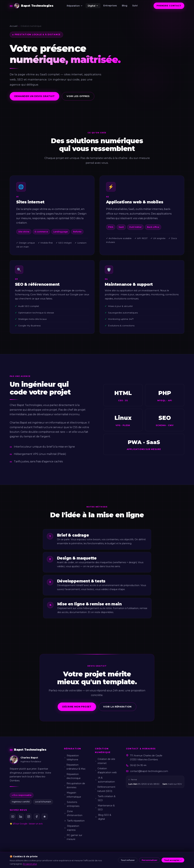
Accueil (14, 26)
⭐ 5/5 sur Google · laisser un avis (26, 824)
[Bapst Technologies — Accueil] (31, 6)
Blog (125, 6)
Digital (93, 6)
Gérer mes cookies (142, 861)
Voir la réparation (117, 707)
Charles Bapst (28, 861)
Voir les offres (78, 96)
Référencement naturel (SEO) (105, 789)
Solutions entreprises (72, 804)
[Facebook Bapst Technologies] (37, 817)
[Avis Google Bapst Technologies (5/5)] (45, 817)
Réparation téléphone (71, 758)
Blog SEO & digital (103, 817)
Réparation (75, 6)
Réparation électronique (72, 776)
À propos (53, 861)
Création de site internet (105, 761)
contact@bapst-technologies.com (149, 771)
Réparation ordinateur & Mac (75, 767)
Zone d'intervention (73, 813)
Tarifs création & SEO (105, 798)
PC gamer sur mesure (73, 837)
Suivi (135, 6)
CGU (90, 861)
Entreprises (110, 6)
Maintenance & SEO (105, 808)
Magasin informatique (73, 795)
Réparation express (72, 828)
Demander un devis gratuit (35, 96)
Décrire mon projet (77, 707)
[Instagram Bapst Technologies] (29, 817)
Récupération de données (75, 785)
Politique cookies (121, 861)
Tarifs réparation (74, 821)
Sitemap (159, 861)
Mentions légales (69, 861)
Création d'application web (106, 770)
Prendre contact (169, 6)
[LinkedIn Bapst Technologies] (21, 817)
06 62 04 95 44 (138, 765)
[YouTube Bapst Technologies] (13, 817)
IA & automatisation (105, 780)
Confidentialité (102, 861)
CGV (83, 861)
